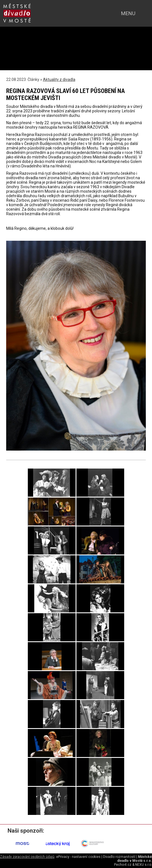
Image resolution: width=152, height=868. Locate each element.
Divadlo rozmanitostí (119, 857)
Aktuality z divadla (59, 79)
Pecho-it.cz (123, 865)
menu (128, 13)
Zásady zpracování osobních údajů (27, 857)
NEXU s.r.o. (144, 865)
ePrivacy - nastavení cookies (78, 857)
